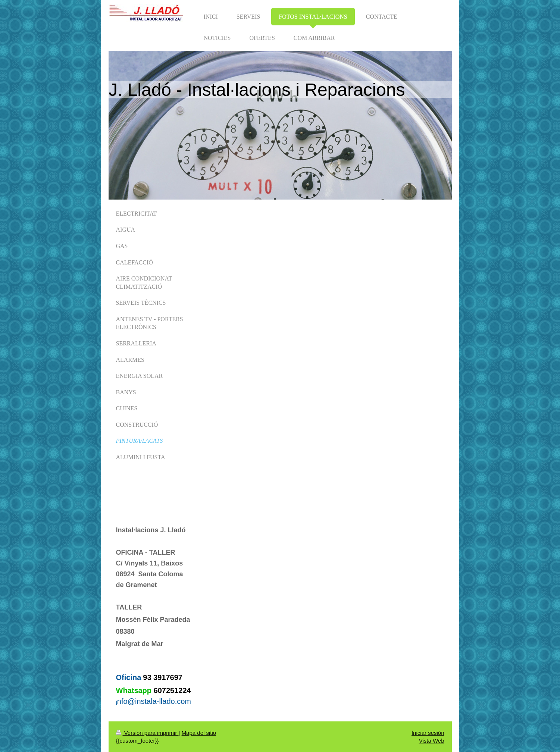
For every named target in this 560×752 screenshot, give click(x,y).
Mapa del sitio (199, 733)
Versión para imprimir (147, 733)
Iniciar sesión (428, 733)
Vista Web (432, 741)
